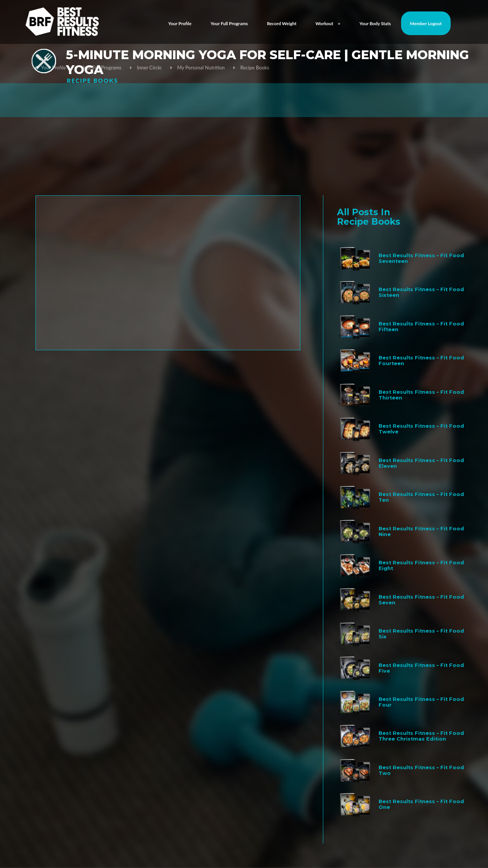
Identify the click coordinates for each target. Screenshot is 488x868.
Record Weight (282, 23)
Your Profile (180, 23)
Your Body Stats (375, 23)
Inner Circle (149, 68)
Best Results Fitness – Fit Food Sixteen (421, 292)
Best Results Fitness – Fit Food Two (421, 770)
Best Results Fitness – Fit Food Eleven (421, 463)
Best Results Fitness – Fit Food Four (421, 702)
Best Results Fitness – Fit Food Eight (421, 565)
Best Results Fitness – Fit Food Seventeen (421, 258)
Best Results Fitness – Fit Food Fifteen (421, 327)
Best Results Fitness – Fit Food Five (421, 668)
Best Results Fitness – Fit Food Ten (421, 497)
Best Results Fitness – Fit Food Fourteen (421, 361)
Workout (328, 23)
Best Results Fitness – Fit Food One (421, 804)
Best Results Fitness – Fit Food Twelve (421, 429)
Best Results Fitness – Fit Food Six (421, 634)
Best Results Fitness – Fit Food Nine (421, 531)
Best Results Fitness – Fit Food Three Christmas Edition (421, 736)
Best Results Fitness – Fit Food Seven (421, 600)
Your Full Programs (229, 23)
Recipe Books (255, 68)
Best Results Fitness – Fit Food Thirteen (421, 395)
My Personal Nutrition (201, 68)
